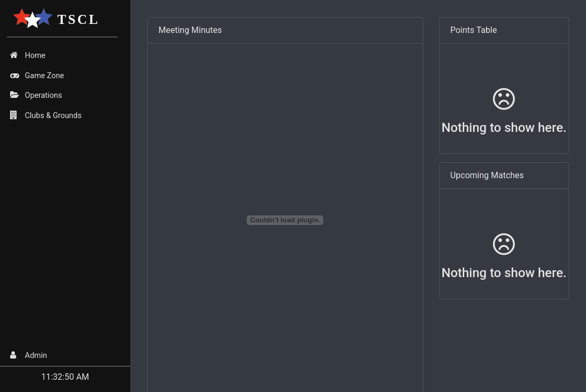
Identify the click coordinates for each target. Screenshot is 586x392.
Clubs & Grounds (46, 115)
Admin (28, 355)
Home (28, 55)
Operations (36, 95)
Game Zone (37, 76)
